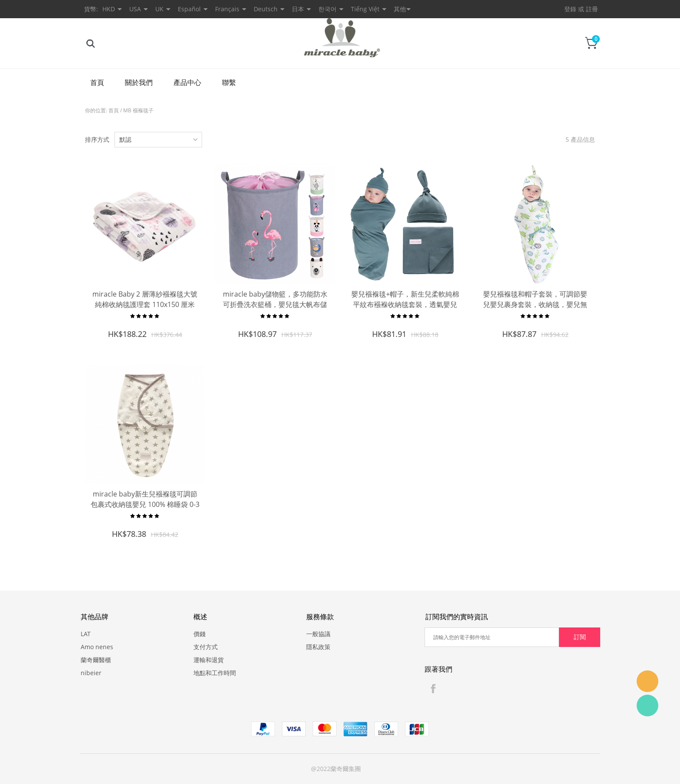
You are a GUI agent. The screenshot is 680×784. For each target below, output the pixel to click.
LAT (86, 634)
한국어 (327, 9)
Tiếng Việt (365, 9)
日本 (298, 9)
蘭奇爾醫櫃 (96, 660)
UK (159, 9)
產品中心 (187, 82)
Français (227, 9)
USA (135, 9)
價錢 (199, 634)
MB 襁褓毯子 (138, 110)
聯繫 (229, 82)
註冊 (592, 9)
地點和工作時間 (215, 673)
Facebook (433, 689)
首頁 (97, 82)
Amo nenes (97, 647)
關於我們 (139, 82)
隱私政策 (318, 647)
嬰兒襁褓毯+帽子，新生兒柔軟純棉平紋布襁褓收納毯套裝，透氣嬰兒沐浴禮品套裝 (405, 304)
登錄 (570, 9)
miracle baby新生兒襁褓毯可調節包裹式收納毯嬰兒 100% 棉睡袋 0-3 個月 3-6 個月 (145, 504)
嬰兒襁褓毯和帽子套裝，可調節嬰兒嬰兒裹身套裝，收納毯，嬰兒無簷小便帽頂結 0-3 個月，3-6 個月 (535, 304)
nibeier (91, 673)
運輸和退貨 (209, 660)
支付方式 (206, 647)
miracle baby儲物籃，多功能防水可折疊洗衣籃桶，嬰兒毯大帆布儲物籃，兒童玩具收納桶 (275, 304)
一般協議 (318, 634)
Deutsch (266, 9)
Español (189, 9)
